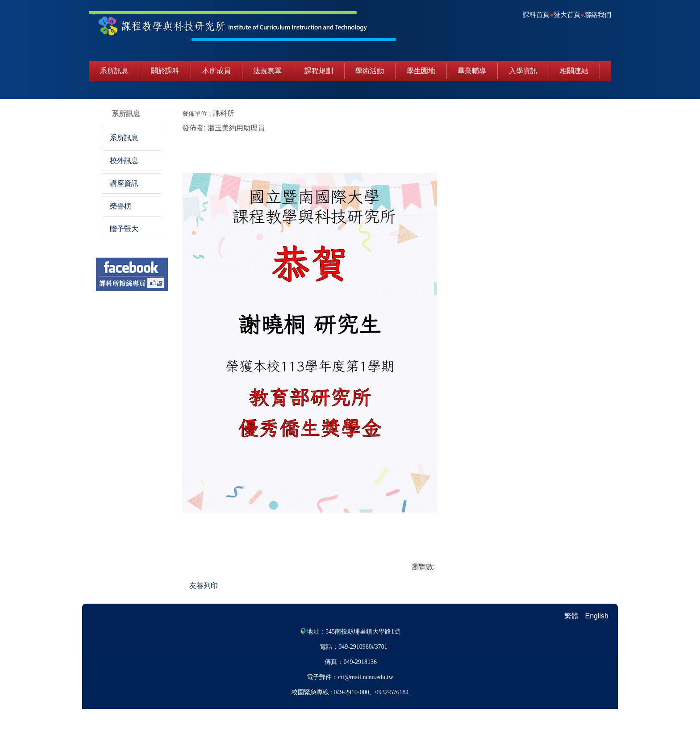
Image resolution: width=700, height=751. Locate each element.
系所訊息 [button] (114, 71)
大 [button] (596, 114)
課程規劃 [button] (319, 71)
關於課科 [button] (165, 71)
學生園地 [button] (421, 71)
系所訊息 (124, 138)
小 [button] (561, 114)
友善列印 (274, 601)
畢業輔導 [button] (472, 71)
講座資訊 (124, 183)
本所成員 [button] (217, 71)
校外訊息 (124, 161)
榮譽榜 (121, 206)
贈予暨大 (124, 229)
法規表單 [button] (267, 71)
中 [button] (579, 114)
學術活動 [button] (370, 71)
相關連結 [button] (574, 71)
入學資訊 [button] (523, 71)
